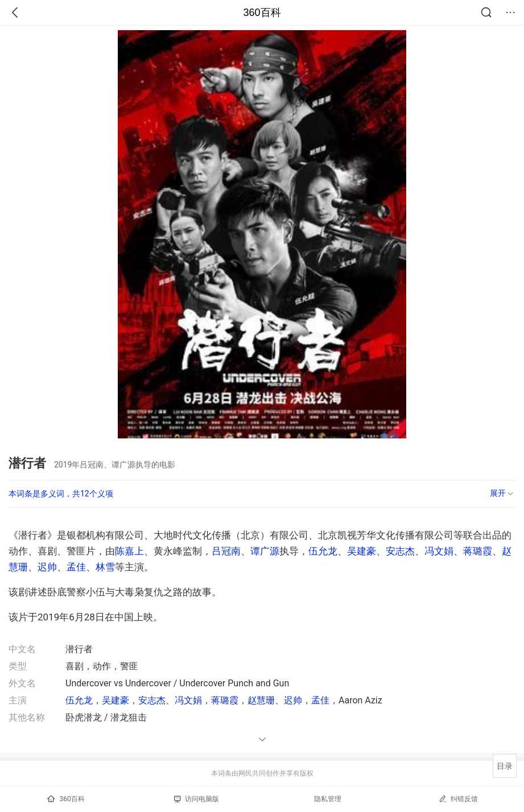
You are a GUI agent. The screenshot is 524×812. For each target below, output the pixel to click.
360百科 (262, 13)
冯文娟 (439, 551)
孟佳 (76, 567)
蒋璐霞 (478, 551)
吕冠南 (226, 551)
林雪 (105, 567)
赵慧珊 (261, 700)
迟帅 (47, 567)
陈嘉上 (129, 551)
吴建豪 (362, 551)
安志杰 (400, 551)
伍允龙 (323, 551)
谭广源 (265, 551)
